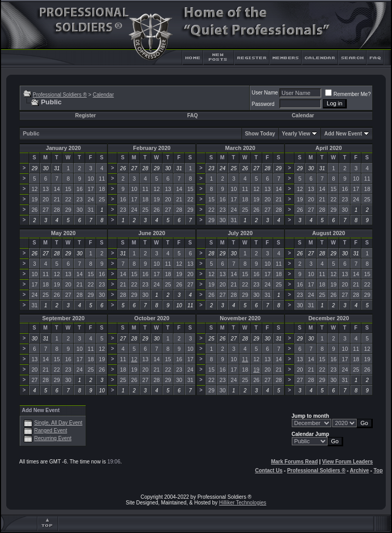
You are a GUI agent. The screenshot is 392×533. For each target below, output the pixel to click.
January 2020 (63, 148)
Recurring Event (53, 438)
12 (134, 359)
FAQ (192, 115)
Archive (360, 470)
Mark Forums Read (294, 462)
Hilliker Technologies (243, 503)
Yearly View (296, 134)
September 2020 (63, 318)
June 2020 (152, 233)
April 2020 (329, 148)
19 (256, 370)
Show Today (260, 134)
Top (378, 470)
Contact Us (269, 470)
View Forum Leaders (347, 462)
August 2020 (328, 233)
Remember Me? (348, 94)
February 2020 (152, 148)
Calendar (104, 95)
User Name (265, 93)
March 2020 (240, 148)
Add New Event (343, 134)
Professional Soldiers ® (60, 95)
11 (245, 359)
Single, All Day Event (58, 423)
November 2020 (240, 318)
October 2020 (152, 318)
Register (86, 115)
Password (263, 104)
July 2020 (240, 233)
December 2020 (329, 318)
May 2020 (63, 233)
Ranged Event (51, 430)
